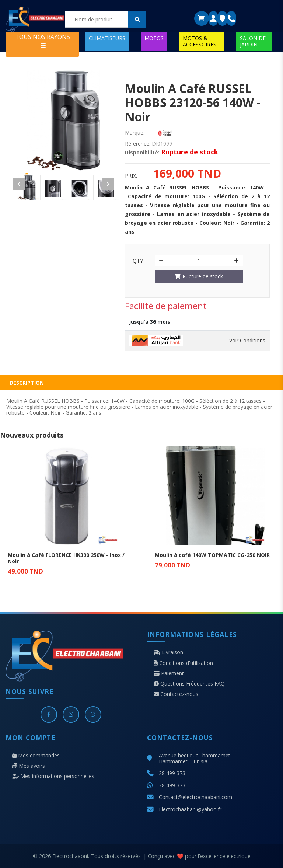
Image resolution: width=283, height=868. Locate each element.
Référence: (138, 144)
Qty (138, 261)
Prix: (131, 176)
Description (27, 383)
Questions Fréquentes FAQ (189, 684)
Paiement (169, 673)
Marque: (135, 133)
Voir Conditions (247, 341)
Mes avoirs (29, 766)
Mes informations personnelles (53, 776)
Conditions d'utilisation (183, 663)
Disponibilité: (142, 153)
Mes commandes (36, 756)
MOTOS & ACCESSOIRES (200, 41)
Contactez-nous (176, 694)
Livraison (168, 652)
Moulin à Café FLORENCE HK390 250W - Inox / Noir (66, 558)
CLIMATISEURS (107, 38)
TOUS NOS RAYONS (43, 41)
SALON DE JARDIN (253, 41)
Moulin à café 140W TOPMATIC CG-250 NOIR (212, 555)
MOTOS (154, 38)
